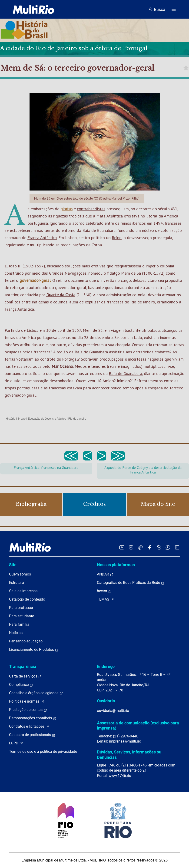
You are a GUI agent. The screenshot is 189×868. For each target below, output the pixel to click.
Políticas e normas (27, 701)
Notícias (16, 633)
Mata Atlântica (109, 216)
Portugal (70, 359)
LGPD (16, 743)
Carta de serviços (25, 676)
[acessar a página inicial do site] (34, 9)
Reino (117, 238)
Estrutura (17, 583)
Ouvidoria (106, 701)
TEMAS (105, 599)
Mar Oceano (62, 366)
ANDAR (105, 574)
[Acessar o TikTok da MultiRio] (140, 547)
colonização (171, 230)
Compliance (21, 685)
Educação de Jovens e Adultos (47, 419)
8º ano (21, 419)
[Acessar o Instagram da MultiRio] (131, 547)
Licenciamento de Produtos (34, 650)
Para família (19, 624)
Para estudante (22, 616)
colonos (60, 302)
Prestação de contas (28, 710)
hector (104, 591)
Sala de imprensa (23, 591)
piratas (66, 209)
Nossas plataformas (116, 565)
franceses (173, 223)
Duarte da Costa (61, 295)
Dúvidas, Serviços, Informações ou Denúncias (129, 755)
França (11, 309)
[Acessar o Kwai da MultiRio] (159, 547)
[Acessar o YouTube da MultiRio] (122, 547)
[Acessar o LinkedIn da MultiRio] (177, 547)
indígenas (40, 302)
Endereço (106, 666)
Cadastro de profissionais (32, 735)
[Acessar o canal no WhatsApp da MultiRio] (168, 547)
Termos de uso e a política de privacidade (43, 751)
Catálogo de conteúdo (27, 599)
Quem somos (20, 574)
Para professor (21, 608)
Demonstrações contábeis (33, 718)
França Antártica (42, 238)
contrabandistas (91, 209)
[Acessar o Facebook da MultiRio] (149, 547)
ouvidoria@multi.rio (113, 711)
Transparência (23, 666)
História (11, 419)
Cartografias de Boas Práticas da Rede (131, 583)
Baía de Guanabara (99, 230)
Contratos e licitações (29, 727)
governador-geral (35, 280)
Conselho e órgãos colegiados (36, 693)
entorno (69, 230)
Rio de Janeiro (77, 419)
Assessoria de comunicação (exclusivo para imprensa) (138, 725)
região (62, 352)
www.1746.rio (120, 776)
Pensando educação (26, 641)
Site (13, 565)
